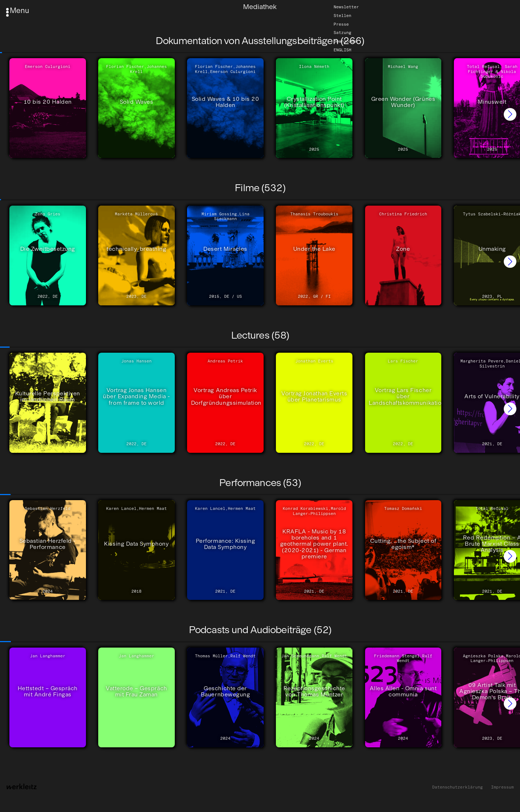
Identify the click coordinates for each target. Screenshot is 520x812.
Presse (341, 24)
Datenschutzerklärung (458, 787)
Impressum (502, 787)
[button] (510, 114)
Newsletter (346, 7)
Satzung (343, 33)
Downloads (345, 41)
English (343, 50)
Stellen (343, 16)
